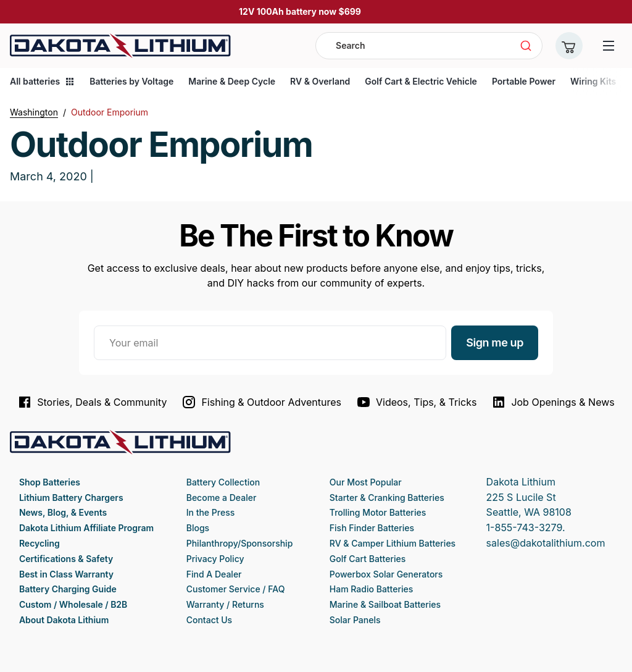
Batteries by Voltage (131, 81)
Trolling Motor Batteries (378, 512)
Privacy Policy (215, 559)
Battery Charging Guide (68, 589)
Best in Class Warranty (66, 574)
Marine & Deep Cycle (232, 81)
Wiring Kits (593, 81)
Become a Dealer (222, 498)
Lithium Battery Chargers (71, 498)
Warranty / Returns (225, 604)
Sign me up (495, 342)
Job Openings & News (553, 402)
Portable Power (524, 81)
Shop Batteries (50, 482)
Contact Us (209, 620)
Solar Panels (355, 620)
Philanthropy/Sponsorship (240, 543)
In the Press (211, 512)
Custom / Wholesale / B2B (73, 604)
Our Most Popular (366, 482)
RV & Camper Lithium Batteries (393, 543)
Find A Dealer (214, 574)
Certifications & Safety (66, 559)
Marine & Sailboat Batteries (385, 604)
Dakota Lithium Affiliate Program (86, 528)
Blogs (198, 528)
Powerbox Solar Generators (386, 574)
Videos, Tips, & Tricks (416, 402)
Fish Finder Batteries (372, 528)
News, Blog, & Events (63, 512)
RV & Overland (320, 81)
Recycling (39, 543)
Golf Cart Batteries (368, 559)
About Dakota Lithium (64, 620)
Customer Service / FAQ (236, 589)
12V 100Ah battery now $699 (300, 11)
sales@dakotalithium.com (546, 543)
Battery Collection (223, 482)
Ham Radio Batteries (371, 589)
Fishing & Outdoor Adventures (261, 402)
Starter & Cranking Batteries (387, 498)
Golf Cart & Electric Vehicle (421, 81)
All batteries (42, 81)
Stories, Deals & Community (92, 402)
